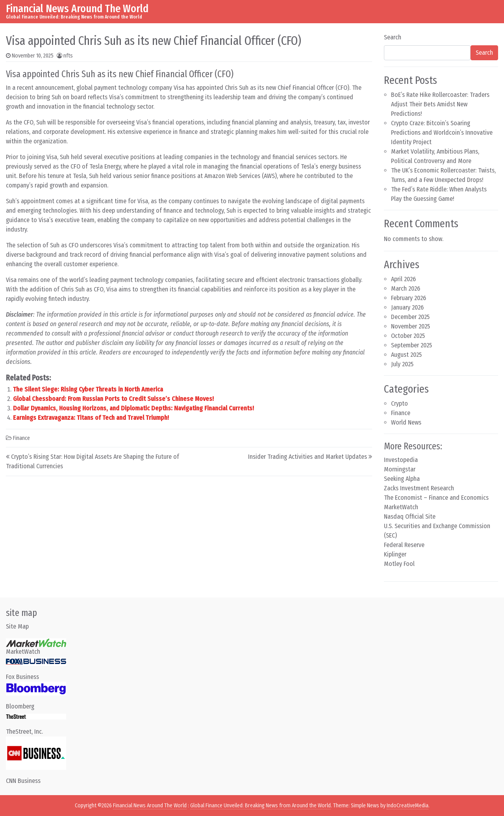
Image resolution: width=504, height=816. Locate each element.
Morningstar (400, 469)
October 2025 (408, 336)
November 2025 (410, 326)
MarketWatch (401, 507)
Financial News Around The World (77, 8)
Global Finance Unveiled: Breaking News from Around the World (260, 806)
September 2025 (411, 345)
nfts (68, 56)
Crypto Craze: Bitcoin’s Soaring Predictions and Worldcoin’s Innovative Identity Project (442, 133)
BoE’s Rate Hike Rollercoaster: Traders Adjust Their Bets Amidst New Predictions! (440, 104)
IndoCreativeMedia (408, 806)
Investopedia (401, 460)
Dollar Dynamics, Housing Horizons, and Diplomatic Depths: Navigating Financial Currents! (133, 408)
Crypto (399, 403)
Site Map (17, 626)
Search (393, 37)
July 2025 (402, 364)
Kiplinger (395, 554)
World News (406, 422)
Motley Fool (399, 564)
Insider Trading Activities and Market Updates (308, 457)
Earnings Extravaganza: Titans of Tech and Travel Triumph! (91, 418)
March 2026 (406, 288)
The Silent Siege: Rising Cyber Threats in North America (88, 389)
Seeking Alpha (402, 479)
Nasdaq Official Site (410, 516)
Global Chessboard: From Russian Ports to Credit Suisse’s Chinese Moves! (113, 399)
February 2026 (409, 298)
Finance (21, 438)
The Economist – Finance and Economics (436, 498)
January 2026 (407, 307)
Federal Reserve (404, 545)
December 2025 (410, 317)
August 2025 (406, 355)
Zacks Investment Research (419, 488)
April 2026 (403, 279)
